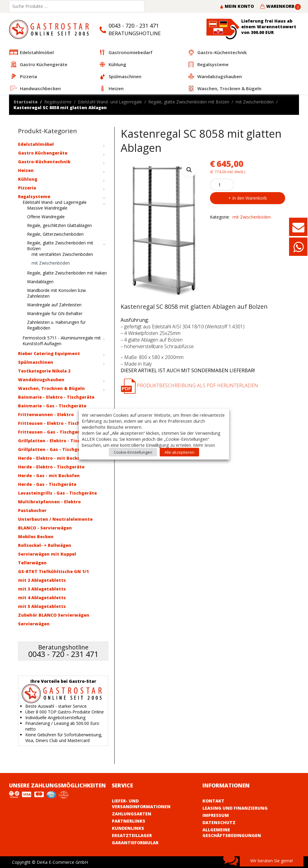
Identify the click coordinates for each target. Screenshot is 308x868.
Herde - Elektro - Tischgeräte (51, 467)
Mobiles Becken (36, 537)
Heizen (26, 170)
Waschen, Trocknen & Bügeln (51, 388)
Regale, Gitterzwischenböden (55, 234)
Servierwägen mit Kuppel (47, 554)
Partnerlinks (129, 821)
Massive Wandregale (47, 208)
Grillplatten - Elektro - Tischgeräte (58, 441)
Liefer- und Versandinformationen (141, 804)
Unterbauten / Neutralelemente (55, 519)
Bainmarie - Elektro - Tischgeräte (56, 397)
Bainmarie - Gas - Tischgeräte (52, 406)
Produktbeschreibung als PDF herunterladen (189, 385)
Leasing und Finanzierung (235, 808)
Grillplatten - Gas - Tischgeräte (54, 449)
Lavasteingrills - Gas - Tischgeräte (57, 493)
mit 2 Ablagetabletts (42, 580)
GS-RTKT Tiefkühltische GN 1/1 (53, 571)
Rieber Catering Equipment (49, 353)
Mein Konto (237, 6)
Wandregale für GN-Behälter (55, 313)
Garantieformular (135, 843)
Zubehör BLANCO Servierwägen (54, 615)
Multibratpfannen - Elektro (49, 502)
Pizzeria (27, 188)
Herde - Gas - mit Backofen (49, 475)
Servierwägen (34, 624)
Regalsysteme (58, 102)
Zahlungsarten (132, 814)
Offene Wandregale (46, 217)
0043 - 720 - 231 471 (134, 26)
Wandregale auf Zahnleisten (54, 305)
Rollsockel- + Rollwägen (45, 545)
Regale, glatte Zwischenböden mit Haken (67, 273)
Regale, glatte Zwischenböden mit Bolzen (189, 102)
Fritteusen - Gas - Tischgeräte (53, 432)
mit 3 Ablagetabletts (42, 589)
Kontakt (213, 801)
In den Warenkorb (249, 198)
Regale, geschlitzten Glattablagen (59, 225)
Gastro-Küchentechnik (44, 162)
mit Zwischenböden (255, 102)
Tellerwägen (32, 563)
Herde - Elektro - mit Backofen (53, 458)
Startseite (26, 102)
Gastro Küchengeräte (43, 153)
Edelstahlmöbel (36, 144)
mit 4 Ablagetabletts (42, 598)
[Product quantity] (222, 185)
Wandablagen (40, 282)
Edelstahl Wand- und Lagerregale (110, 102)
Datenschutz (219, 822)
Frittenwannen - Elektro (46, 414)
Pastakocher (32, 510)
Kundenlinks (128, 828)
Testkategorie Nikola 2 (44, 371)
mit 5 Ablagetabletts (42, 606)
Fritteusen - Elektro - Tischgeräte (57, 423)
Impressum (216, 815)
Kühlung (28, 179)
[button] (189, 170)
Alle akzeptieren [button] (179, 452)
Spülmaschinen (36, 362)
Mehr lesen (204, 445)
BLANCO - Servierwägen (45, 528)
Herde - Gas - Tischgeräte (47, 484)
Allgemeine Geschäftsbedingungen (232, 833)
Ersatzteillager (132, 835)
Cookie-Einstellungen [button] (133, 452)
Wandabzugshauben (41, 380)
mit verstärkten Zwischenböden (62, 254)
